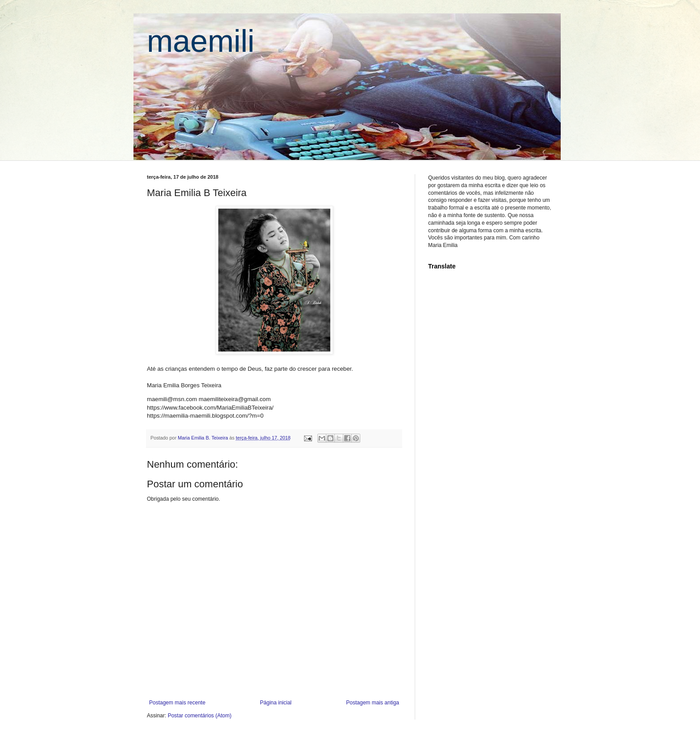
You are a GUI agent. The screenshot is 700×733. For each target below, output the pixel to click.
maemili (201, 41)
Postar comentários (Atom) (200, 716)
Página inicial (276, 703)
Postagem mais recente (177, 703)
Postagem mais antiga (373, 703)
